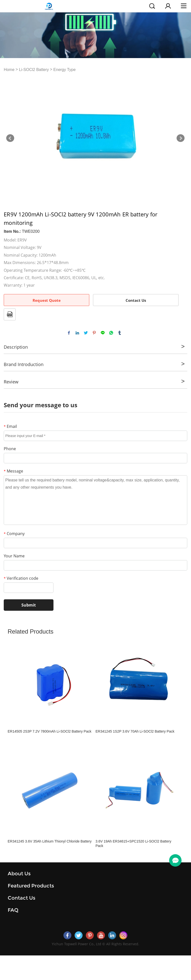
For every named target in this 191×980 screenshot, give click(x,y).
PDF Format (10, 314)
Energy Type (65, 70)
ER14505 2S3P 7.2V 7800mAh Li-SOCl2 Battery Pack (50, 731)
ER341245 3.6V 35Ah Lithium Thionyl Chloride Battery (50, 841)
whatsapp (111, 333)
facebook (69, 333)
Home (9, 70)
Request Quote (47, 300)
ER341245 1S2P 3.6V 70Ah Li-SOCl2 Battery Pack (135, 731)
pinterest (94, 333)
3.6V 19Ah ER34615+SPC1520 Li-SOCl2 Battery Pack (133, 844)
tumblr (120, 333)
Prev (10, 138)
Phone (10, 449)
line (103, 333)
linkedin (77, 333)
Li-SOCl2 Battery (34, 70)
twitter (86, 333)
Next (181, 138)
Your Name (14, 556)
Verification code (21, 578)
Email (10, 426)
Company (14, 534)
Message (13, 471)
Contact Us (136, 300)
